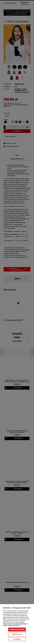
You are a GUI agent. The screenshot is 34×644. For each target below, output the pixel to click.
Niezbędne (17, 639)
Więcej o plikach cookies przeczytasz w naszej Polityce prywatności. (15, 624)
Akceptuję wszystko (17, 630)
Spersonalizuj (17, 634)
